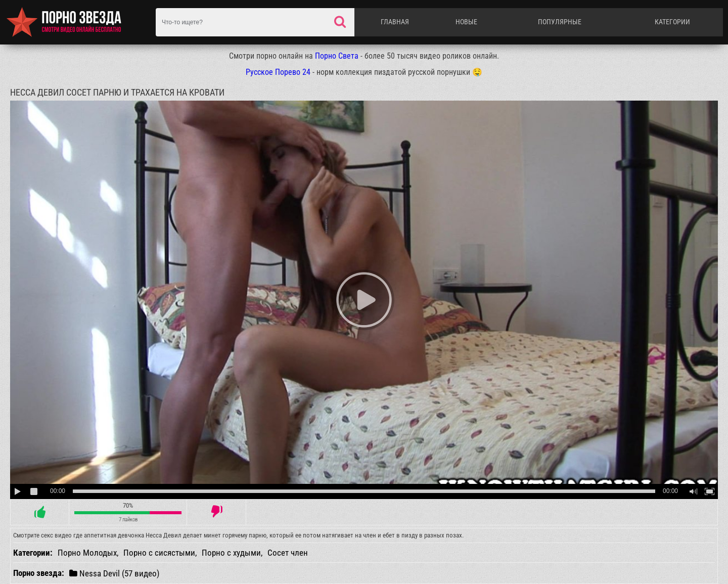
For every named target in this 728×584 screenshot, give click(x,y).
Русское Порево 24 (278, 72)
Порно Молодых (87, 553)
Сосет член (288, 553)
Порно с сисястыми (159, 553)
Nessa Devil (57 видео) (114, 573)
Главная (395, 22)
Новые (466, 22)
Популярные (560, 22)
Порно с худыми (231, 553)
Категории (672, 22)
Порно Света (337, 56)
